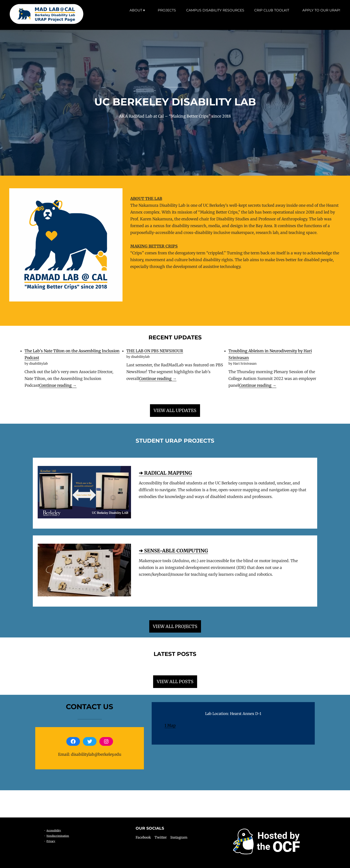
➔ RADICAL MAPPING (165, 473)
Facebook (143, 837)
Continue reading (58, 385)
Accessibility (54, 830)
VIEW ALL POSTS (175, 682)
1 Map (170, 725)
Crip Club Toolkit (272, 10)
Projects (167, 10)
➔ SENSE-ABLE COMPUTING (173, 551)
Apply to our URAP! (321, 10)
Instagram (179, 837)
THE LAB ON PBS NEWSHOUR (155, 351)
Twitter (161, 837)
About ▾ (137, 10)
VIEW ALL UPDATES (175, 410)
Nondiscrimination (58, 836)
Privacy (51, 841)
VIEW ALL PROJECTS (175, 626)
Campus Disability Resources (215, 10)
